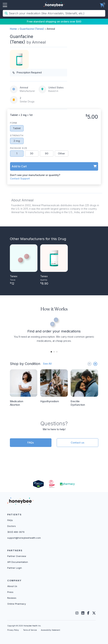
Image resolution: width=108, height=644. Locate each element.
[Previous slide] (89, 364)
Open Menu (5, 5)
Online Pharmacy (17, 604)
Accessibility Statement (50, 630)
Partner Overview (17, 556)
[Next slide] (95, 364)
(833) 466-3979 (16, 532)
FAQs (31, 443)
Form (14, 123)
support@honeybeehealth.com (24, 538)
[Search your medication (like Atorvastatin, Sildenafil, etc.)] (57, 13)
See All (47, 364)
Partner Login (15, 568)
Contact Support (20, 178)
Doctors (12, 526)
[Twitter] (94, 613)
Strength (17, 135)
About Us (12, 586)
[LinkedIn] (83, 613)
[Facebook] (88, 613)
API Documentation (18, 562)
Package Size (19, 148)
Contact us (77, 443)
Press (10, 592)
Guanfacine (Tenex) (32, 29)
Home (13, 29)
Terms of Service (30, 630)
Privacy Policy (13, 630)
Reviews (12, 598)
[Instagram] (77, 613)
